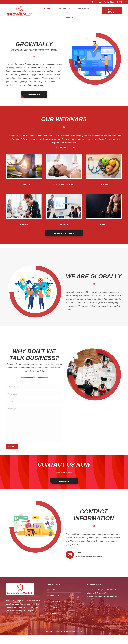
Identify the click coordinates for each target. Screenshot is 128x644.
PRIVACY (54, 613)
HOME (53, 590)
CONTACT (54, 607)
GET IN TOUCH (112, 11)
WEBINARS (55, 601)
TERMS (53, 619)
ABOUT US (55, 596)
